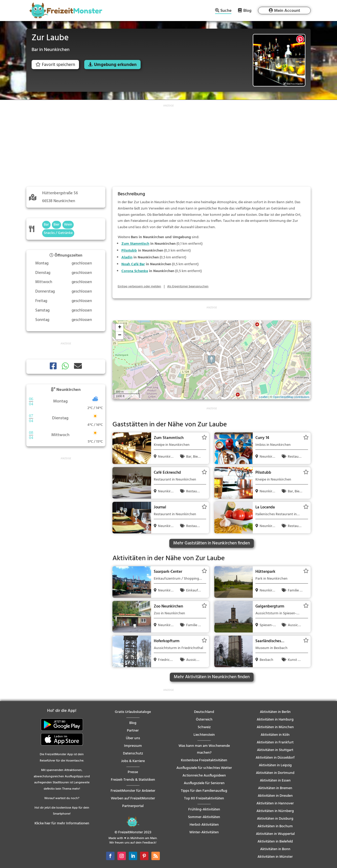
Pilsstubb (129, 251)
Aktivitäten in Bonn (275, 849)
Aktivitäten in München (275, 727)
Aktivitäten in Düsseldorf (275, 758)
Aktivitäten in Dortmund (275, 773)
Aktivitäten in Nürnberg (275, 811)
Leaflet (263, 397)
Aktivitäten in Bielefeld (275, 842)
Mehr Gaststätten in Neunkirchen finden (212, 543)
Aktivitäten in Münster (275, 857)
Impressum (133, 746)
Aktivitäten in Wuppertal (275, 834)
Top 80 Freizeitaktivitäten (204, 798)
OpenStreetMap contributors (291, 397)
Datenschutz (133, 754)
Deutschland (204, 712)
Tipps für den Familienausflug (204, 791)
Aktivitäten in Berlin (275, 712)
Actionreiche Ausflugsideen (204, 776)
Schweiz (204, 727)
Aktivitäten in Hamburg (275, 720)
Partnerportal (133, 806)
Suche (226, 11)
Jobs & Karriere (133, 761)
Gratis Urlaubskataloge (133, 712)
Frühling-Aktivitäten (204, 810)
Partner (133, 731)
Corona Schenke (135, 271)
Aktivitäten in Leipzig (275, 765)
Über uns (133, 738)
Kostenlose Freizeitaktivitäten (204, 760)
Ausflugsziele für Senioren (204, 783)
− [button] (120, 335)
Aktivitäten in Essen (275, 781)
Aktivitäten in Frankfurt (275, 742)
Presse (133, 772)
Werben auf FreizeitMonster (133, 798)
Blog (247, 11)
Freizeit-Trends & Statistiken (133, 780)
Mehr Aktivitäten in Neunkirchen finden (212, 677)
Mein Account (287, 11)
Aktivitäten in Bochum (275, 826)
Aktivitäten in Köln (275, 735)
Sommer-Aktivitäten (204, 817)
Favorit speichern (55, 65)
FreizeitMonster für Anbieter (133, 791)
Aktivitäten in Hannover (275, 803)
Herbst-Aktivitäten (204, 825)
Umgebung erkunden (115, 65)
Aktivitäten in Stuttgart (275, 750)
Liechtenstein (204, 735)
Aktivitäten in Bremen (275, 788)
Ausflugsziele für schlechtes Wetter (204, 768)
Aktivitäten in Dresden (275, 796)
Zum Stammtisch (135, 244)
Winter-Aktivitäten (204, 832)
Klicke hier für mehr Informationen (62, 823)
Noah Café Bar (133, 264)
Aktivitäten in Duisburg (275, 819)
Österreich (204, 720)
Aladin (127, 257)
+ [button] (120, 328)
